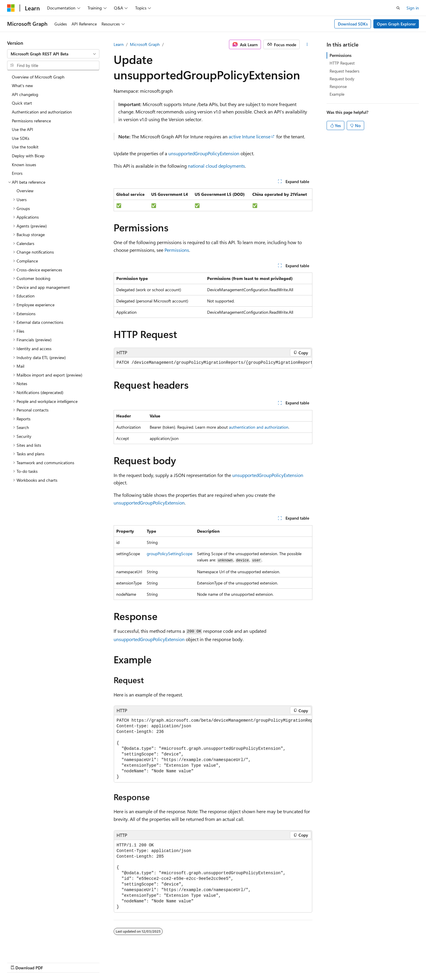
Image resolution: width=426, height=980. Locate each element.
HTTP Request (342, 63)
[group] (213, 363)
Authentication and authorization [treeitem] (42, 112)
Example (337, 94)
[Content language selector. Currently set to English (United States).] (34, 961)
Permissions (177, 250)
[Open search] (398, 8)
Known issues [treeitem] (24, 165)
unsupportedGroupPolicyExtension (204, 153)
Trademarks (364, 961)
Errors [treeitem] (17, 173)
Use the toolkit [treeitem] (25, 147)
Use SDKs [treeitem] (21, 138)
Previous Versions (230, 961)
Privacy (306, 961)
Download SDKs (353, 24)
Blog (257, 961)
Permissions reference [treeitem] (31, 121)
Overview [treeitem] (25, 191)
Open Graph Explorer (396, 24)
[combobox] (53, 54)
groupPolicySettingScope (170, 554)
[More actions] (307, 44)
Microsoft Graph (145, 44)
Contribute (282, 961)
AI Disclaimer (196, 961)
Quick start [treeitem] (22, 103)
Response (338, 86)
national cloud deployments (216, 166)
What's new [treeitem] (22, 85)
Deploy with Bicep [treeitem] (28, 156)
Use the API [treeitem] (22, 129)
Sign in (413, 8)
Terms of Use (335, 961)
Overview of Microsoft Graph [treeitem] (38, 77)
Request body (342, 79)
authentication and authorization (259, 427)
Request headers (344, 71)
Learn (119, 44)
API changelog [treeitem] (25, 94)
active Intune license (250, 136)
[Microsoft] (11, 8)
